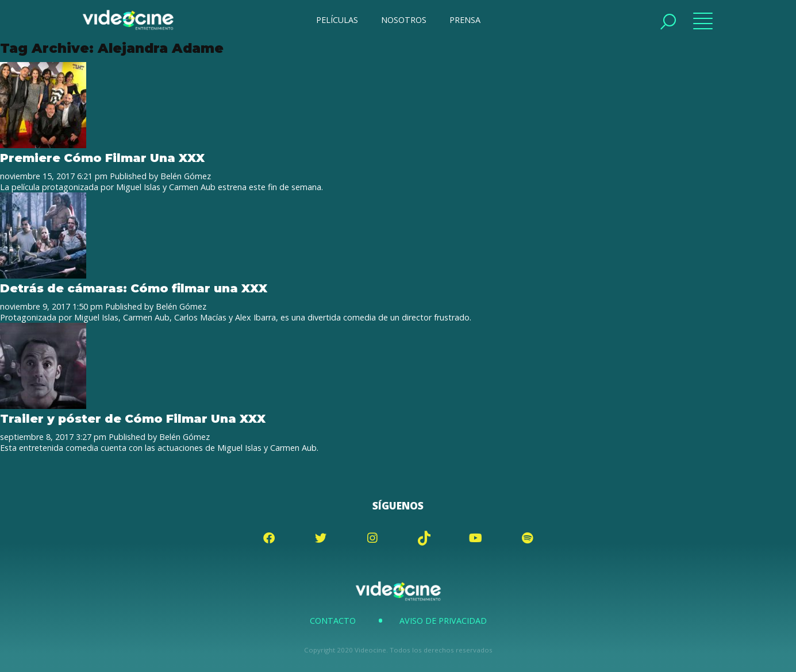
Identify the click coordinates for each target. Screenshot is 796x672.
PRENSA (465, 20)
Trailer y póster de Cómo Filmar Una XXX (133, 418)
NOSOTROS (404, 20)
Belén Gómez (186, 176)
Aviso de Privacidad (443, 621)
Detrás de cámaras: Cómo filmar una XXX (134, 288)
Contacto (333, 621)
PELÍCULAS (337, 20)
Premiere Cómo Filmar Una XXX (102, 158)
